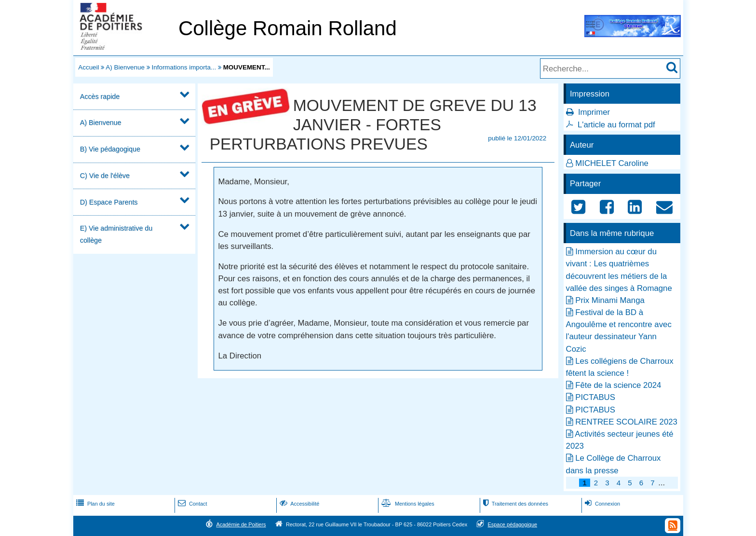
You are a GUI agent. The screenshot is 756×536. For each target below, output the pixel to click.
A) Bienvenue (125, 67)
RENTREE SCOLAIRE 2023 (626, 422)
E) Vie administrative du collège (116, 234)
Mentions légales (407, 504)
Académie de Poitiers (241, 524)
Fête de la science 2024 (618, 385)
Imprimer (594, 112)
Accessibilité (299, 504)
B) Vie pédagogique (110, 149)
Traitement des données (515, 504)
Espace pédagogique (513, 524)
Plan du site (94, 504)
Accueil (88, 67)
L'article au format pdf (616, 125)
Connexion (601, 504)
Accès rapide (100, 96)
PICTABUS (595, 397)
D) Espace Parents (109, 202)
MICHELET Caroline (612, 163)
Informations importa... (184, 67)
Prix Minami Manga (610, 300)
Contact (192, 504)
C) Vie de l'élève (105, 176)
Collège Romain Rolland (288, 28)
